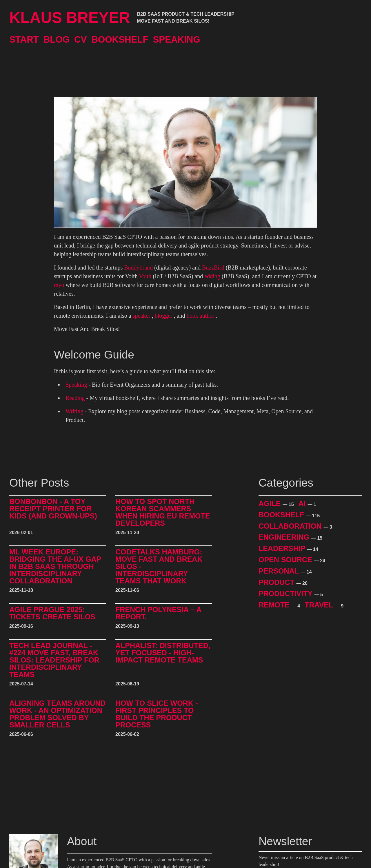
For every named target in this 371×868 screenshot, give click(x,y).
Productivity (287, 594)
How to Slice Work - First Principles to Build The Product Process (157, 714)
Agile (271, 503)
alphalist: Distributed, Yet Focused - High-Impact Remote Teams (163, 653)
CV (80, 40)
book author (201, 316)
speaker (142, 316)
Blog (57, 40)
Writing (74, 411)
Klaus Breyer (70, 18)
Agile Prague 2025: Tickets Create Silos (52, 613)
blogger (164, 316)
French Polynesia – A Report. (158, 613)
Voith (145, 276)
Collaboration (291, 526)
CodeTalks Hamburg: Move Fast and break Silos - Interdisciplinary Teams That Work (159, 566)
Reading (75, 398)
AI (303, 503)
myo (59, 285)
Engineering (285, 537)
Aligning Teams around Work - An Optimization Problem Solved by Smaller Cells (57, 714)
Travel (320, 605)
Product (278, 582)
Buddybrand (138, 268)
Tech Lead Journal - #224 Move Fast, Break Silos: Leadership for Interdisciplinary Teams (54, 660)
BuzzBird (213, 268)
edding (212, 276)
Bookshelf (120, 40)
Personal (280, 571)
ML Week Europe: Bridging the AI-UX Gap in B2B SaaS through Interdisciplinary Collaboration (55, 566)
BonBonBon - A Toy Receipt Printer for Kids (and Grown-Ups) (53, 509)
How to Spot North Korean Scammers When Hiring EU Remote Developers (163, 512)
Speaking (177, 40)
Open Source (286, 560)
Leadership (283, 548)
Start (24, 40)
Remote (275, 605)
